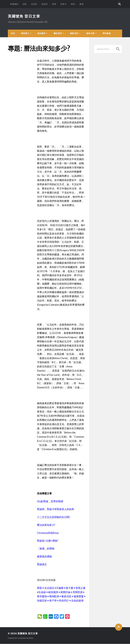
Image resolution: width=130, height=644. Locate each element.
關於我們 (58, 33)
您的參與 (41, 33)
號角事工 (25, 33)
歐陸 (73, 4)
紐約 (25, 4)
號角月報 (90, 33)
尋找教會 (107, 33)
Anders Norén (26, 638)
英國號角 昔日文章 (25, 16)
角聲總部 (14, 4)
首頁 (13, 33)
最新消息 (74, 33)
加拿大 (63, 4)
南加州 (45, 4)
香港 (54, 4)
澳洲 (81, 4)
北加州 (34, 4)
